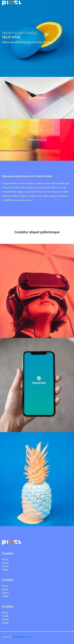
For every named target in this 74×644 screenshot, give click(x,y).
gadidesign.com (22, 637)
